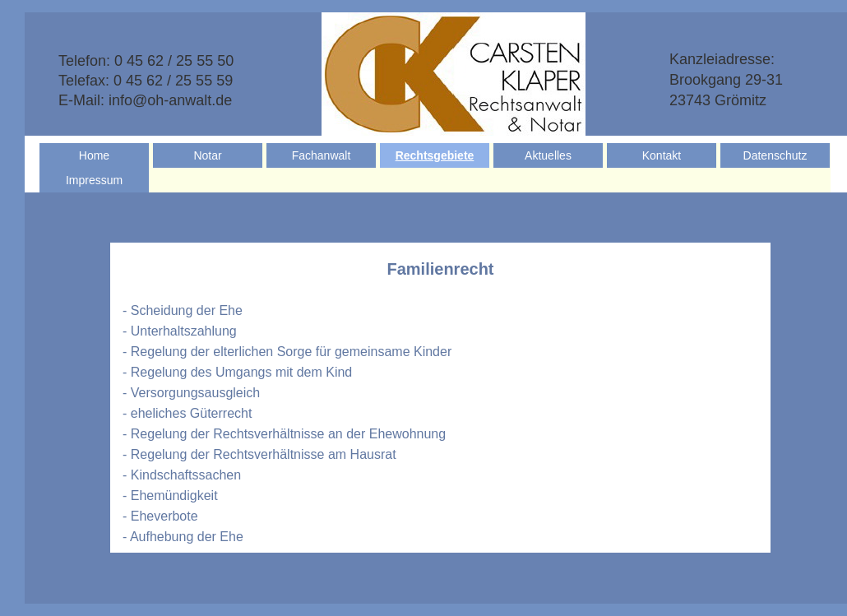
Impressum (94, 180)
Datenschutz (775, 155)
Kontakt (662, 155)
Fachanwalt (322, 155)
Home (94, 155)
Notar (207, 155)
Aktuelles (548, 155)
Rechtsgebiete (435, 155)
